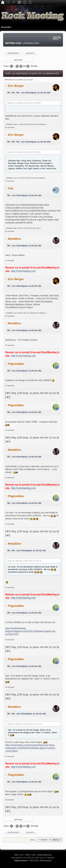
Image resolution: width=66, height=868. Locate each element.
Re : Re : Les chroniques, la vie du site (27, 551)
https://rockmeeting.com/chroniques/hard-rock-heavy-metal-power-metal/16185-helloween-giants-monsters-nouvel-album (30, 748)
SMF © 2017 (31, 855)
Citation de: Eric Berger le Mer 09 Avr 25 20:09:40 (24, 103)
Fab (11, 188)
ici (51, 393)
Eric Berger (16, 86)
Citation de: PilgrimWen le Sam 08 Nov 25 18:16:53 (24, 724)
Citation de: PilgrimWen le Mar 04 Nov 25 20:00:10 (24, 561)
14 (28, 66)
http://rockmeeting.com (23, 271)
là (58, 393)
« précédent (13, 53)
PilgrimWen (16, 364)
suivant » (31, 53)
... (15, 66)
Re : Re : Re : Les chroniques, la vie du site (29, 93)
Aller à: (33, 840)
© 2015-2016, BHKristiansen (33, 861)
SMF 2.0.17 (19, 855)
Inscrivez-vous (31, 43)
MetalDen (15, 239)
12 (21, 66)
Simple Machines (45, 855)
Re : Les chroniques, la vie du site (24, 195)
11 (17, 66)
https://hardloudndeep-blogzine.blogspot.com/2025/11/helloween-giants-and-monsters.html (30, 631)
